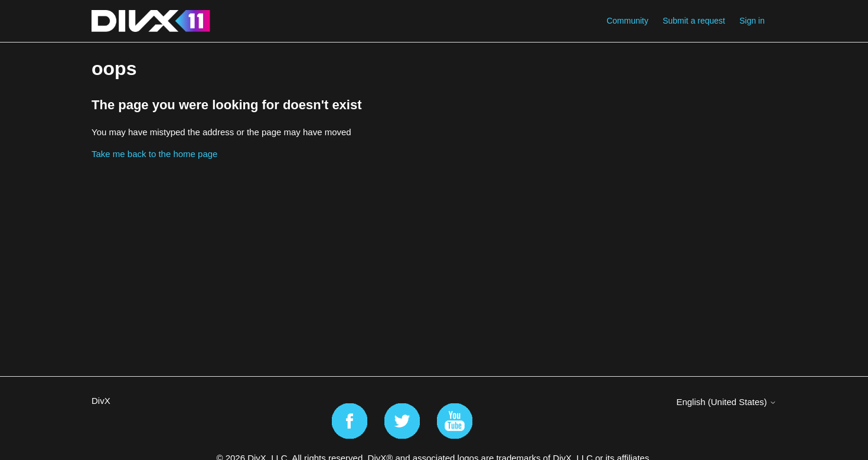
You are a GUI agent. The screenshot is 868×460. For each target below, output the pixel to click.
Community (627, 21)
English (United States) (726, 402)
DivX (101, 401)
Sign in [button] (752, 21)
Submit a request (694, 21)
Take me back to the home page (154, 154)
